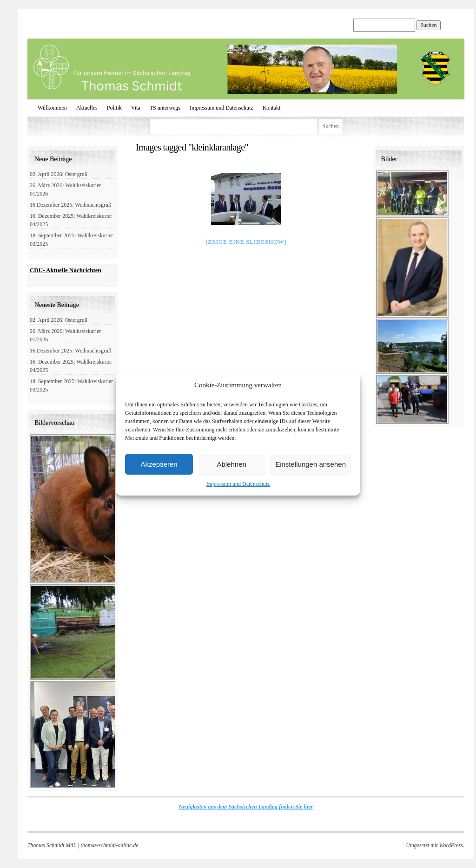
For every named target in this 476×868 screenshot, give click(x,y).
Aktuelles (87, 108)
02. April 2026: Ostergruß (59, 174)
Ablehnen (231, 464)
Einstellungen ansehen (311, 464)
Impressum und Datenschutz (238, 484)
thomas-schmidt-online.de (109, 845)
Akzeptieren (159, 464)
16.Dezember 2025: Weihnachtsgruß (70, 205)
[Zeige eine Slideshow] (246, 242)
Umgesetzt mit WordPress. (435, 845)
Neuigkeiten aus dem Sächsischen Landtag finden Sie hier (246, 807)
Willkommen (52, 108)
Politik (114, 108)
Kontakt (272, 108)
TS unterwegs (165, 108)
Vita (136, 108)
